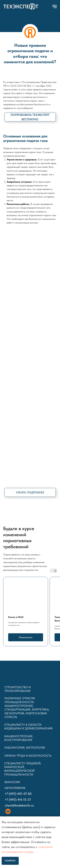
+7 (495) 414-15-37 (18, 800)
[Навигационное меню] (55, 7)
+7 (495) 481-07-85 (18, 794)
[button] (30, 117)
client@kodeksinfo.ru (19, 805)
